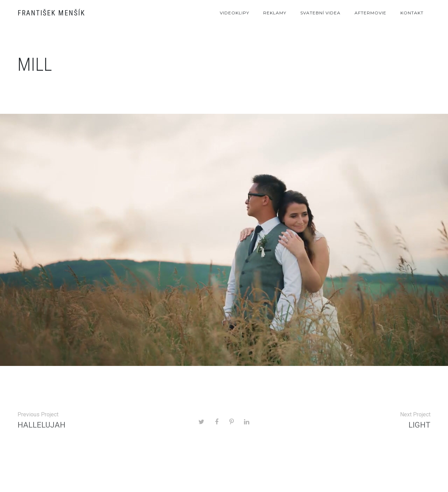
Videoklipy (234, 13)
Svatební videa (320, 13)
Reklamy (275, 13)
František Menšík (51, 13)
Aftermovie (370, 13)
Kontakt (412, 13)
